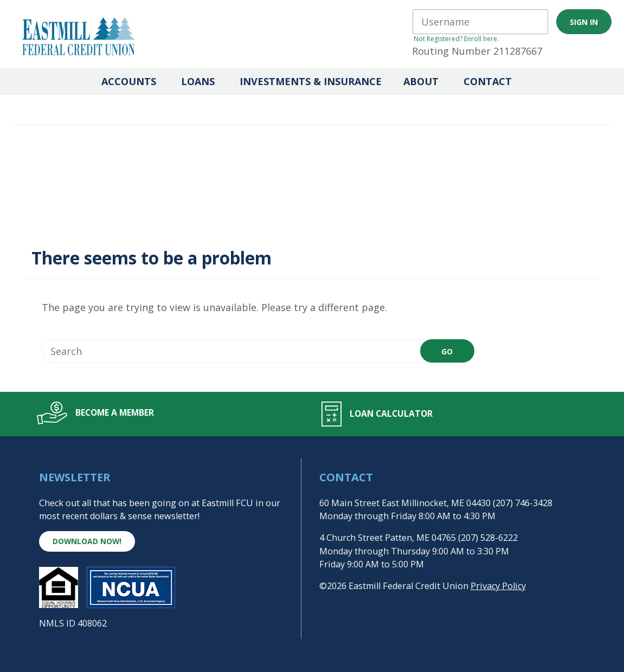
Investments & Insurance (311, 81)
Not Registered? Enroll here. (456, 39)
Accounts (129, 81)
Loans (198, 81)
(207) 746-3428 (523, 503)
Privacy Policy (498, 586)
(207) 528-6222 (488, 538)
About (421, 81)
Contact (488, 81)
